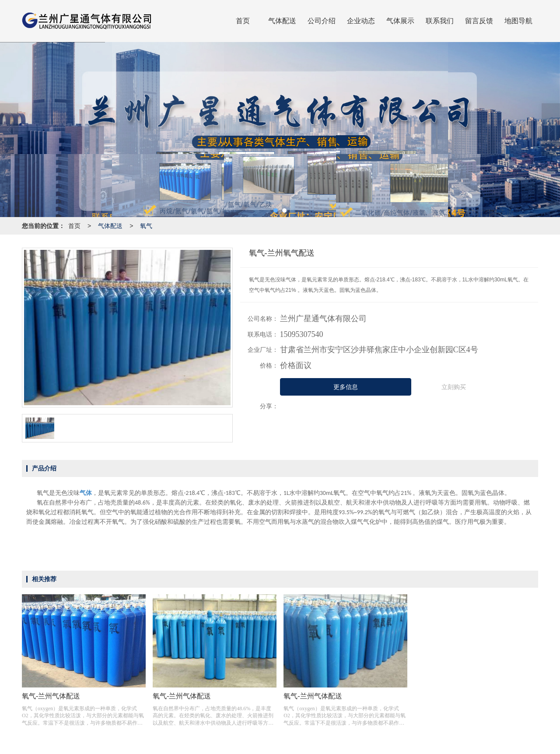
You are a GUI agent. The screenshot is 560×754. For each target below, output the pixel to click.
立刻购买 (454, 387)
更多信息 (346, 387)
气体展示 (400, 21)
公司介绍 (322, 21)
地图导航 (518, 21)
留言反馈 (479, 21)
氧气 (146, 226)
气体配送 (282, 21)
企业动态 (361, 21)
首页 (243, 21)
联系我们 (440, 21)
